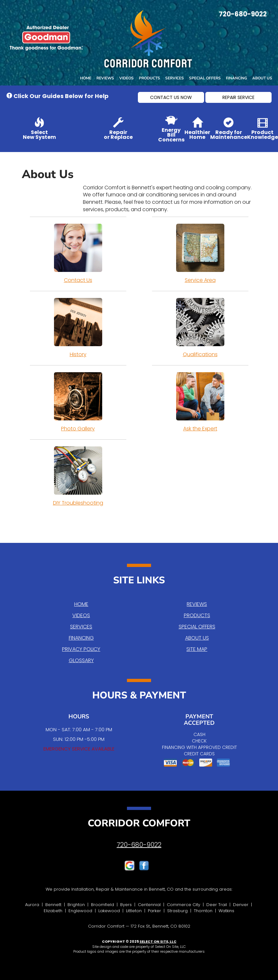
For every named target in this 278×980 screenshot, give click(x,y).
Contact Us (78, 254)
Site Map (197, 649)
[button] (171, 97)
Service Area (200, 254)
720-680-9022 (139, 845)
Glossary (81, 660)
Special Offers (205, 78)
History (78, 328)
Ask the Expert (200, 402)
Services (175, 78)
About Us (262, 78)
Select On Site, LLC (158, 941)
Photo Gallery (78, 402)
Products (149, 78)
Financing (237, 78)
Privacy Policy (81, 649)
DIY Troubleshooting (78, 476)
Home (86, 78)
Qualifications (200, 328)
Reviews (105, 78)
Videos (126, 78)
